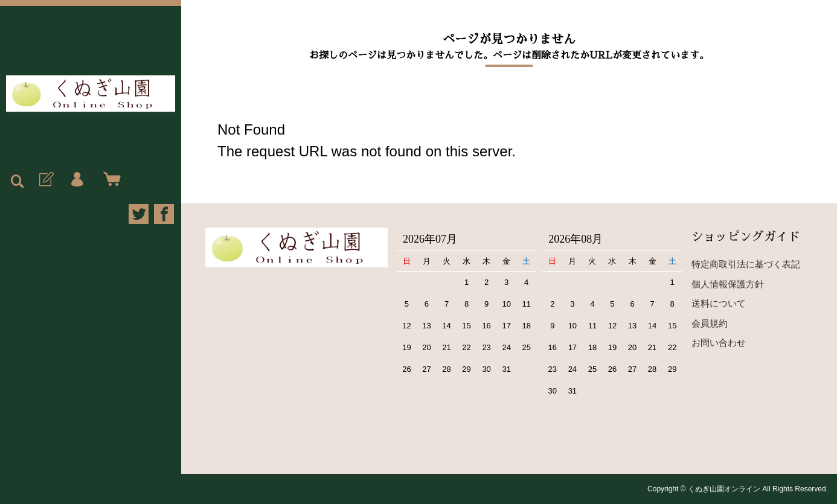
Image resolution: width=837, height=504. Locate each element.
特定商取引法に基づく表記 (746, 264)
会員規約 (710, 323)
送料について (719, 303)
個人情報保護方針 (728, 284)
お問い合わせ (719, 343)
